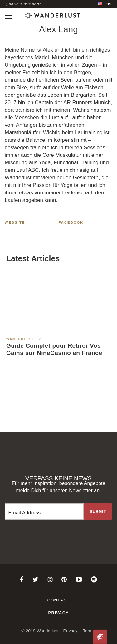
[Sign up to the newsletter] (98, 512)
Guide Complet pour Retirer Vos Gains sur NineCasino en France (54, 349)
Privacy (59, 613)
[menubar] (104, 4)
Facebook (71, 222)
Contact (59, 600)
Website (15, 222)
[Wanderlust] (52, 16)
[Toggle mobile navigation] (9, 16)
